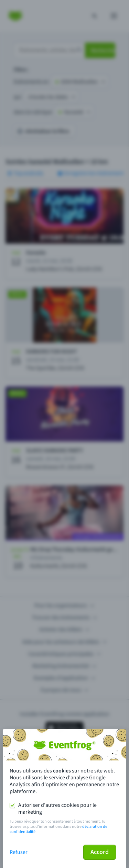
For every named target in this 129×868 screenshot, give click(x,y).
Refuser (19, 852)
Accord (100, 852)
